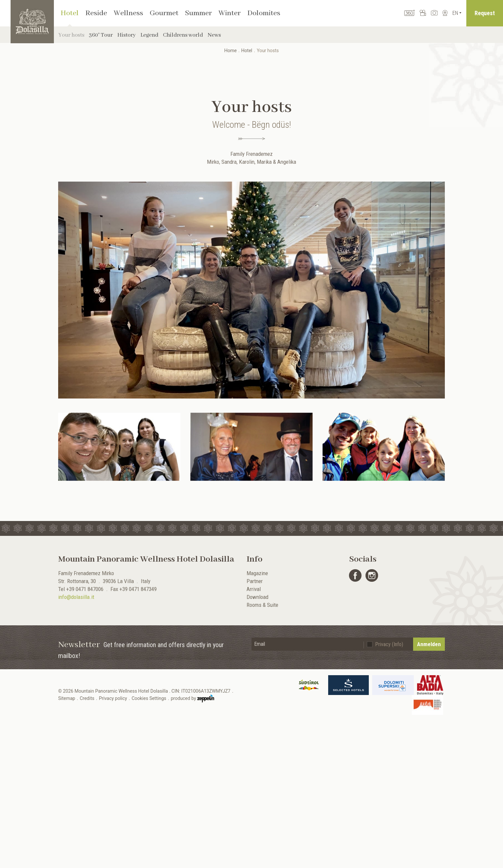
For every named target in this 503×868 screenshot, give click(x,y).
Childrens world (183, 35)
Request (485, 13)
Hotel (70, 13)
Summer (198, 13)
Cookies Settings (149, 698)
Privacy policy (113, 698)
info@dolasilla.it (76, 597)
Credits (87, 698)
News (214, 35)
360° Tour (101, 35)
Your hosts (71, 35)
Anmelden (429, 644)
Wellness (128, 13)
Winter (230, 13)
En (455, 13)
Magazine (257, 573)
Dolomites (264, 13)
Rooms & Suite (262, 605)
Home (230, 51)
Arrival (254, 589)
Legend (149, 35)
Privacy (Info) (389, 644)
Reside (96, 13)
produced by (193, 699)
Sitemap (67, 698)
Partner (255, 581)
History (127, 35)
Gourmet (164, 13)
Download (257, 597)
